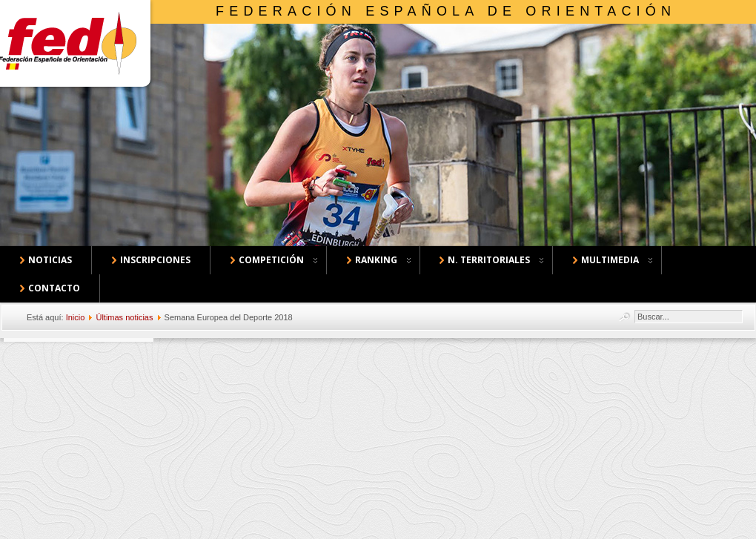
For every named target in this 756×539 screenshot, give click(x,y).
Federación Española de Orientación (446, 11)
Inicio (76, 317)
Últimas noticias (124, 317)
